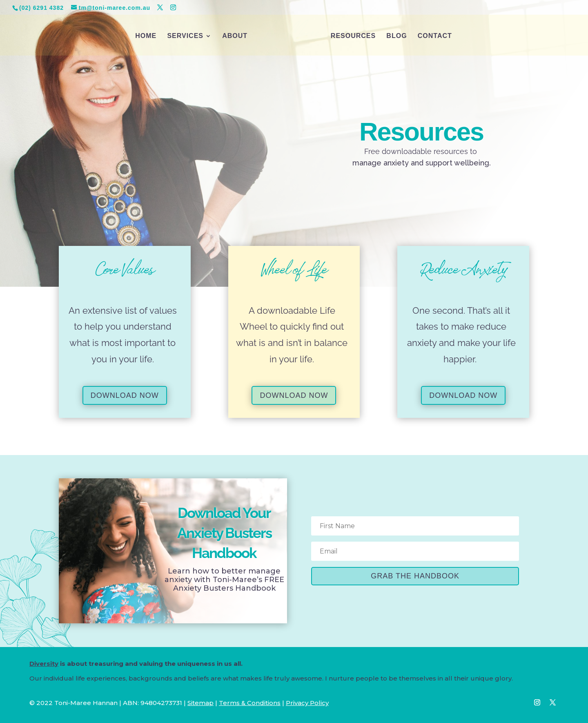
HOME (146, 36)
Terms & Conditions (250, 703)
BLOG (396, 36)
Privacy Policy (307, 703)
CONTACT (435, 36)
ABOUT (235, 36)
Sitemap (200, 703)
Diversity (44, 664)
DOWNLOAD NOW (125, 395)
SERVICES (185, 36)
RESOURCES (353, 36)
